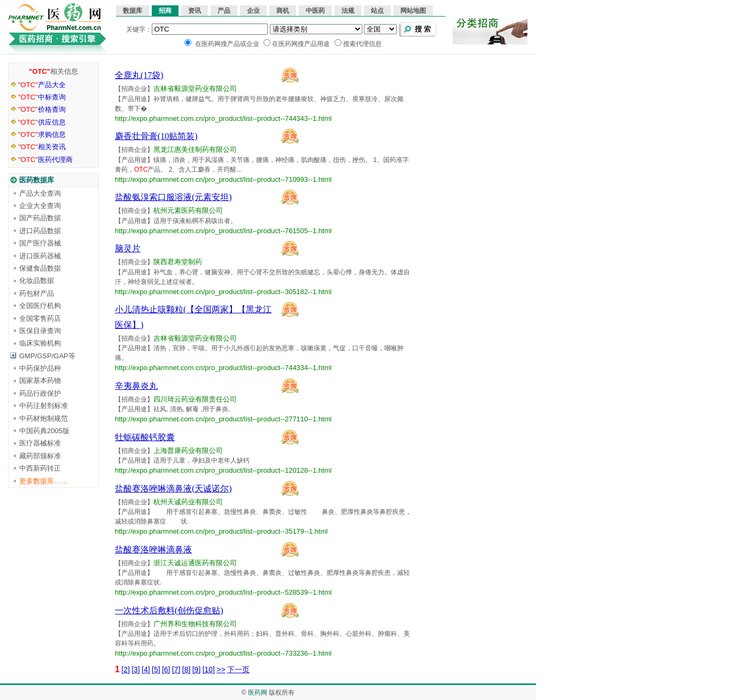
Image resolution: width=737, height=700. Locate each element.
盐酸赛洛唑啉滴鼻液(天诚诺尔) (173, 489)
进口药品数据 (40, 231)
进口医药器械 (40, 256)
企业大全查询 (40, 206)
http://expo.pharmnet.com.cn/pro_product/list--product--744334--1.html (223, 368)
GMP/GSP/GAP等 (47, 356)
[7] (176, 670)
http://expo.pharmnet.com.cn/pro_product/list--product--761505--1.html (223, 231)
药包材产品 (37, 293)
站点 (377, 11)
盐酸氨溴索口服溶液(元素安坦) (173, 197)
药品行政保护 (40, 393)
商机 (283, 11)
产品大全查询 (40, 193)
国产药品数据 (40, 218)
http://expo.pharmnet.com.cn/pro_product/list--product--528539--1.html (223, 592)
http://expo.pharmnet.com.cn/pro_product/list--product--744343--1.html (223, 118)
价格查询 (42, 109)
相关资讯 (42, 147)
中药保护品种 (40, 368)
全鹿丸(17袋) (139, 75)
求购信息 (42, 134)
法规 (348, 11)
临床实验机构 (40, 343)
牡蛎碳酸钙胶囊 (145, 437)
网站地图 (413, 11)
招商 (165, 11)
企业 (253, 11)
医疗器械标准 (40, 443)
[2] (126, 670)
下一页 (238, 670)
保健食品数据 (40, 268)
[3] (136, 670)
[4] (146, 670)
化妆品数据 (37, 280)
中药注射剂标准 (44, 406)
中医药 (315, 11)
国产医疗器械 (40, 243)
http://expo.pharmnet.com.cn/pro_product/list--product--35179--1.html (221, 531)
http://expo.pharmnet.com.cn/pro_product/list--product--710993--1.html (223, 179)
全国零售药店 (40, 318)
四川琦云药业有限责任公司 (195, 399)
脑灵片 (128, 248)
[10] (209, 670)
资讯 (195, 11)
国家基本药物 (40, 380)
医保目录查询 (40, 331)
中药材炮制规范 (44, 418)
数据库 (133, 11)
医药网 (258, 693)
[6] (166, 670)
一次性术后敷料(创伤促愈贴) (169, 610)
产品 (224, 11)
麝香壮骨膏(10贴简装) (156, 136)
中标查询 (42, 97)
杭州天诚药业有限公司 (188, 502)
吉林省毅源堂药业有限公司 (195, 89)
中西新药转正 (40, 468)
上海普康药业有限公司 (188, 451)
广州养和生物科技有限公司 (195, 624)
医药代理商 (45, 160)
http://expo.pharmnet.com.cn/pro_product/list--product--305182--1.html (223, 292)
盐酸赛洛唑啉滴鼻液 (153, 549)
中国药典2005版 (44, 431)
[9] (197, 670)
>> (221, 670)
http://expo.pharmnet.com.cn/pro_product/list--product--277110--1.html (223, 419)
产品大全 (42, 85)
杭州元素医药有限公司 (188, 210)
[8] (187, 670)
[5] (156, 670)
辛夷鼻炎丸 (136, 386)
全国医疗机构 (40, 306)
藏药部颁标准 (40, 456)
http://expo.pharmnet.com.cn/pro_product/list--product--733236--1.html (223, 653)
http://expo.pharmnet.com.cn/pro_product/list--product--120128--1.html (223, 470)
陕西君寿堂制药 (178, 262)
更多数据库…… (44, 481)
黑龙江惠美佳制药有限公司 (195, 149)
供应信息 (42, 122)
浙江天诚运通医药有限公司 (195, 563)
